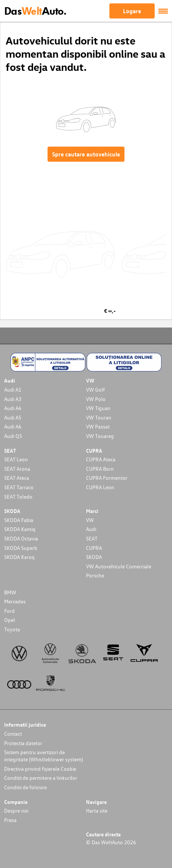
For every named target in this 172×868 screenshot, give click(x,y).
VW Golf (95, 390)
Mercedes (15, 601)
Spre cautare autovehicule (86, 154)
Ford (9, 611)
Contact (13, 734)
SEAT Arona (17, 469)
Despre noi (16, 811)
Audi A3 (13, 399)
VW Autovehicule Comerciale (119, 566)
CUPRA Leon (100, 487)
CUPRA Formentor (107, 478)
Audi (91, 529)
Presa (10, 820)
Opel (10, 620)
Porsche (95, 575)
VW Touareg (100, 436)
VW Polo (96, 399)
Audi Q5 (13, 436)
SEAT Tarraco (19, 487)
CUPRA (94, 548)
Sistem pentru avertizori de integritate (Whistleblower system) (44, 756)
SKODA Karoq (19, 557)
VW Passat (98, 426)
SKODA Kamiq (20, 529)
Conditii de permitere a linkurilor (41, 778)
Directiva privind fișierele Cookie (40, 769)
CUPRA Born (100, 469)
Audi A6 (13, 426)
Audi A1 (13, 390)
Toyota (12, 629)
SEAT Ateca (17, 478)
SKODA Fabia (19, 520)
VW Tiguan (98, 408)
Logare (132, 11)
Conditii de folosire (25, 787)
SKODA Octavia (21, 538)
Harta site (97, 811)
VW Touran (99, 417)
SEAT (92, 538)
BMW (10, 592)
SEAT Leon (16, 459)
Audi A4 (13, 408)
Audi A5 (13, 417)
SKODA (94, 557)
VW (90, 520)
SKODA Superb (21, 548)
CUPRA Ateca (101, 459)
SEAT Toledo (18, 497)
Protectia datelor (23, 743)
